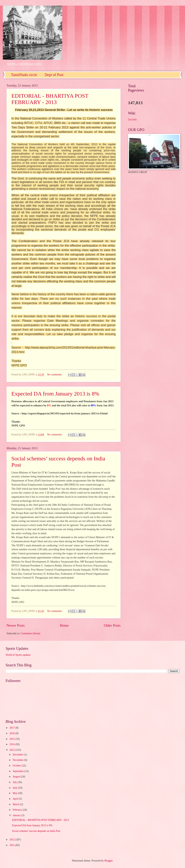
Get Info (132, 120)
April (16, 799)
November (18, 760)
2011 (12, 845)
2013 (12, 750)
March (16, 804)
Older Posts (112, 625)
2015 (12, 739)
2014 (12, 744)
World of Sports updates (18, 655)
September (18, 771)
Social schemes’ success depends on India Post (36, 831)
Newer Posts (16, 625)
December (18, 755)
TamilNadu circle (24, 75)
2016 (12, 733)
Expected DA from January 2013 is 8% (55, 394)
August (17, 777)
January (17, 815)
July (15, 782)
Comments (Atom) (30, 633)
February (18, 810)
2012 (12, 840)
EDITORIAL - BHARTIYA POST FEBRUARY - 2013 (50, 99)
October (17, 766)
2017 (12, 728)
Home (64, 625)
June (15, 788)
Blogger (108, 861)
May (15, 793)
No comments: (55, 375)
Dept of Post (54, 75)
